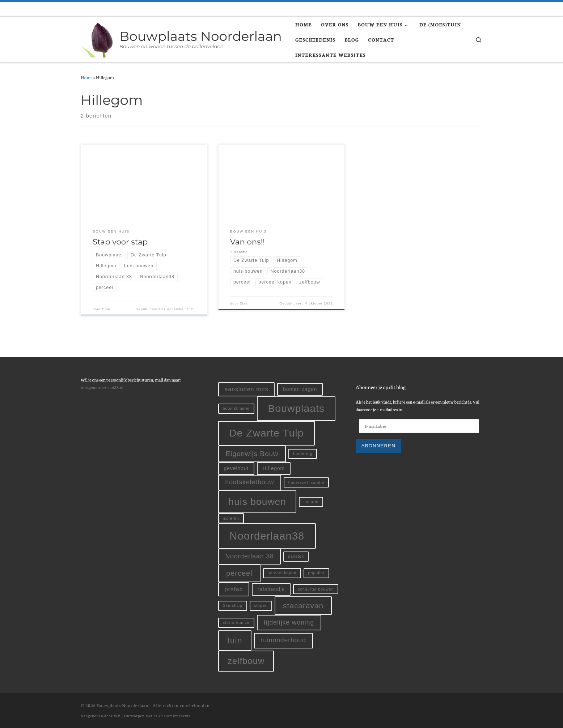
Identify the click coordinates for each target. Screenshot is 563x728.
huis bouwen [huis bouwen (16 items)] (257, 502)
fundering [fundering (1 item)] (303, 454)
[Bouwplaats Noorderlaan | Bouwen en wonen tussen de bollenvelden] (99, 38)
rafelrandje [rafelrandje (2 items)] (271, 589)
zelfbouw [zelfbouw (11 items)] (246, 661)
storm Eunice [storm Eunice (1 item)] (236, 622)
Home (87, 77)
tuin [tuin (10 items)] (235, 640)
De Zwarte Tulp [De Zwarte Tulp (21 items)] (266, 433)
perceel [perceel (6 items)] (239, 573)
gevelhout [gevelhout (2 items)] (236, 469)
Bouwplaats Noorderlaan (123, 705)
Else (106, 309)
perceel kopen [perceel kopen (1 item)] (282, 573)
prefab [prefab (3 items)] (234, 589)
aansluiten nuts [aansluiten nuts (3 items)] (247, 389)
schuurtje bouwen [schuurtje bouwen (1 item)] (316, 589)
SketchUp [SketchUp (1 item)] (233, 605)
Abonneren (379, 446)
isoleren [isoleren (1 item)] (231, 518)
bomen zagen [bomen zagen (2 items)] (300, 389)
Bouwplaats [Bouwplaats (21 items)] (296, 408)
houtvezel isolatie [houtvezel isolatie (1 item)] (306, 482)
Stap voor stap (120, 242)
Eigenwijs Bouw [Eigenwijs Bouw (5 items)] (252, 454)
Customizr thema (175, 716)
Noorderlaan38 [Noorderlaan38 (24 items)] (267, 536)
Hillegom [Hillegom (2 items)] (274, 469)
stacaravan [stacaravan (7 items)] (303, 606)
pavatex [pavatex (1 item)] (296, 556)
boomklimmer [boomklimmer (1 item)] (236, 408)
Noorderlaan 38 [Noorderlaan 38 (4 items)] (249, 556)
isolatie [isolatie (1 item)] (311, 502)
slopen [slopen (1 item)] (261, 605)
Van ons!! (247, 242)
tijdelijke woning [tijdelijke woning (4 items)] (289, 622)
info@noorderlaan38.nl (102, 387)
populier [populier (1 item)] (317, 573)
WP (117, 716)
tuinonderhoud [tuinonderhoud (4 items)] (283, 640)
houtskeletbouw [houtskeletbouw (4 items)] (249, 482)
